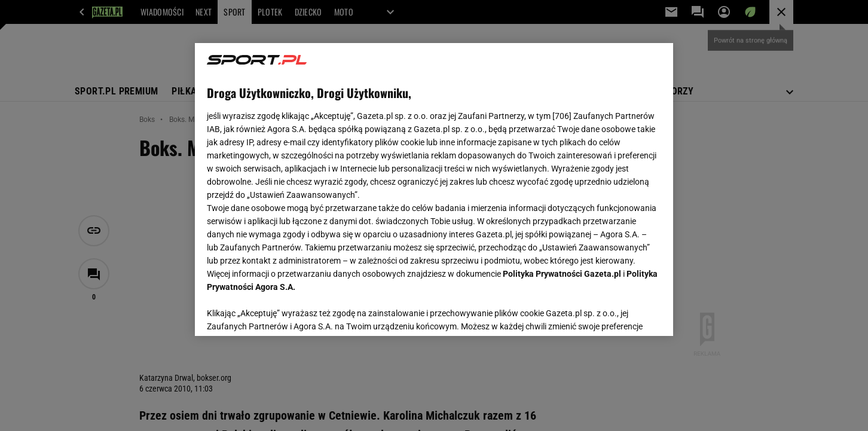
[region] (434, 189)
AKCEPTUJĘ (621, 313)
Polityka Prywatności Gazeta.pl (562, 274)
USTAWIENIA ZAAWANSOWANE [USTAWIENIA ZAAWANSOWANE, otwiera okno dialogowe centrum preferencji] (285, 312)
